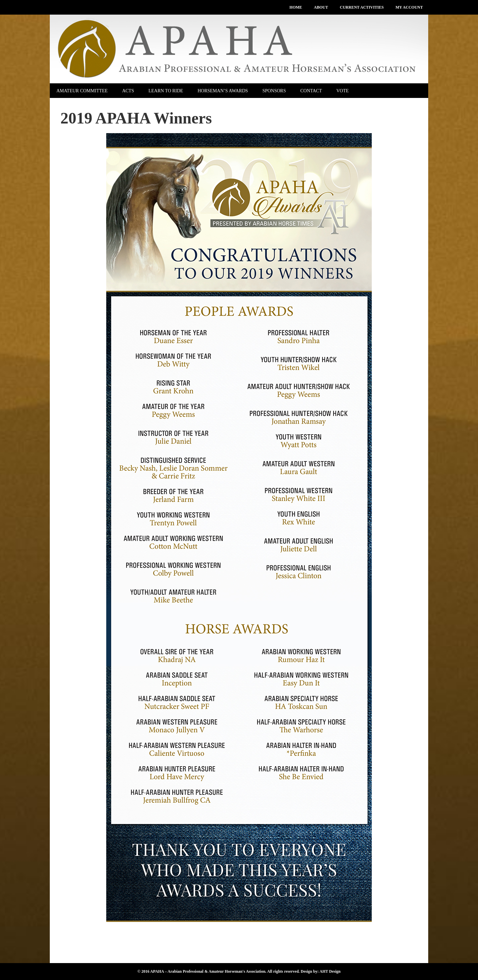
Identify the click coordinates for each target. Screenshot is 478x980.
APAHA (239, 49)
